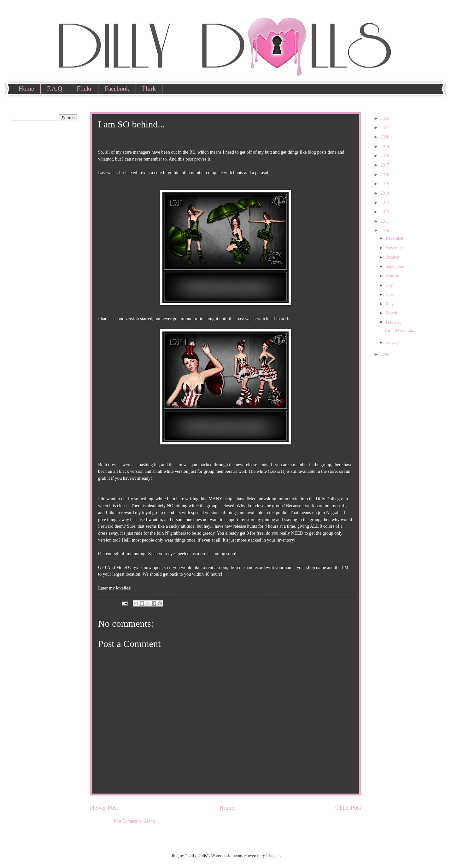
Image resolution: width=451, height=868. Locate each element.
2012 (385, 212)
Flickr (84, 89)
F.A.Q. (55, 89)
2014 (385, 193)
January (393, 342)
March (392, 313)
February (394, 323)
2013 (385, 203)
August (392, 276)
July (390, 285)
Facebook (117, 89)
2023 (385, 118)
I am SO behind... (400, 330)
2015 (385, 184)
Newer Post (104, 808)
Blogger (273, 856)
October (393, 257)
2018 (385, 156)
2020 (385, 137)
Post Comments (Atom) (135, 821)
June (390, 294)
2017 (385, 165)
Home (26, 89)
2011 (385, 221)
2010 (385, 231)
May (390, 304)
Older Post (348, 808)
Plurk (149, 89)
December (395, 238)
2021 (385, 128)
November (395, 248)
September (395, 266)
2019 (385, 147)
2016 (385, 175)
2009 (385, 354)
